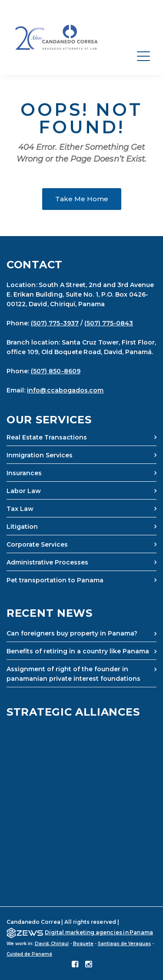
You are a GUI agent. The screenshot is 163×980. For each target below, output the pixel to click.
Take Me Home (82, 199)
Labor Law (24, 491)
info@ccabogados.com (65, 390)
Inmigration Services (40, 455)
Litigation (22, 527)
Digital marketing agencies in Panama (99, 932)
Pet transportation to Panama (55, 580)
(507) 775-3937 (55, 323)
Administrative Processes (47, 562)
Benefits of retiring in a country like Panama (78, 651)
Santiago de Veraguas (124, 944)
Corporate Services (37, 544)
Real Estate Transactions (47, 437)
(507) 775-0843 (109, 323)
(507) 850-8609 (56, 371)
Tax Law (20, 509)
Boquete (83, 944)
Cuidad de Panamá (29, 954)
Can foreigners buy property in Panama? (72, 633)
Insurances (24, 473)
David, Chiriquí (52, 944)
